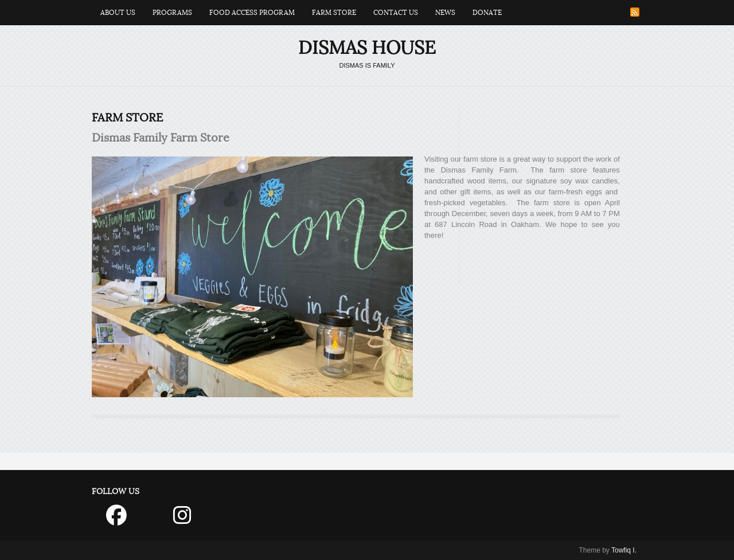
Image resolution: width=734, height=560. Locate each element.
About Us (118, 13)
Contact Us (396, 13)
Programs (172, 13)
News (445, 13)
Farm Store (334, 13)
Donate (487, 13)
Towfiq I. (624, 550)
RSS (635, 12)
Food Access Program (252, 13)
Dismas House (367, 48)
